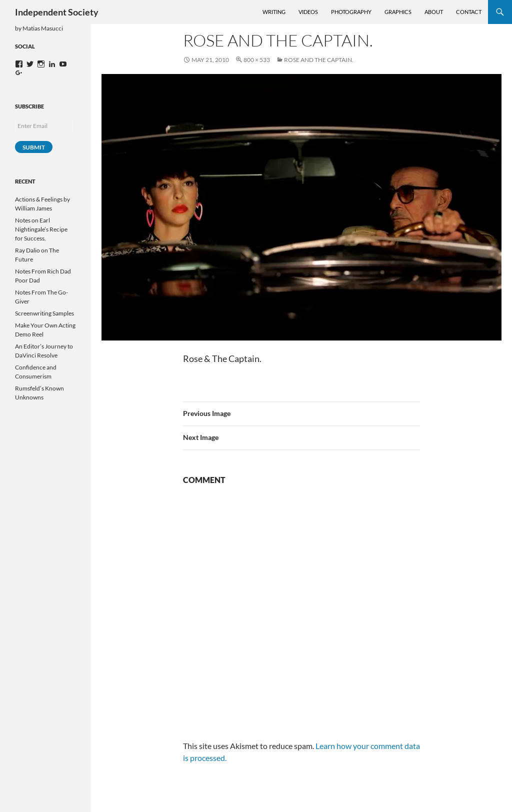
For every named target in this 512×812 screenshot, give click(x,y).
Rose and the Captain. (319, 60)
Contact (469, 12)
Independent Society (57, 12)
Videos (308, 12)
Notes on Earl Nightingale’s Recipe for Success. (41, 229)
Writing (274, 12)
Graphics (398, 12)
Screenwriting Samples (44, 313)
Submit (34, 147)
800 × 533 (257, 60)
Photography (351, 12)
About (434, 12)
